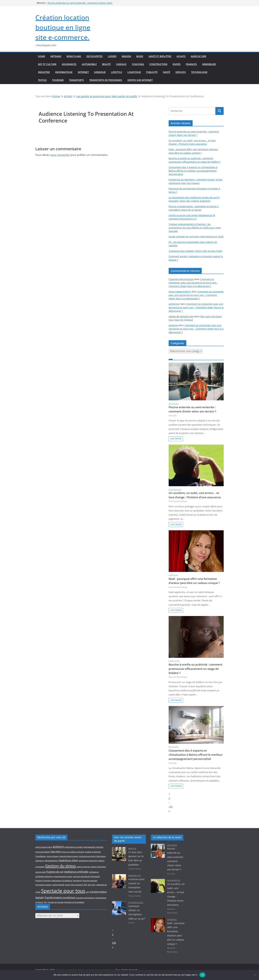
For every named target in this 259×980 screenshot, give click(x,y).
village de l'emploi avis (181, 316)
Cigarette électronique (181, 279)
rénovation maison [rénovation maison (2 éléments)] (44, 885)
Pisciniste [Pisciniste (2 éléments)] (47, 881)
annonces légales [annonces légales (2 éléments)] (43, 852)
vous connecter (60, 155)
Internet (83, 72)
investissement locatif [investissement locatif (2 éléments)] (63, 876)
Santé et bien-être (160, 56)
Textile (42, 80)
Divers (177, 64)
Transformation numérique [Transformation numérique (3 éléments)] (60, 898)
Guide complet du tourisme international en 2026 (196, 237)
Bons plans (74, 56)
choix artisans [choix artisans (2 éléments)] (53, 856)
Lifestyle (117, 72)
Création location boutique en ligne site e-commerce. (63, 27)
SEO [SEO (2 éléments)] (85, 885)
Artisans (56, 56)
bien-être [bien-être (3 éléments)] (56, 852)
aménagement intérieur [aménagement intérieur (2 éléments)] (93, 847)
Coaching (138, 64)
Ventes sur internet (140, 80)
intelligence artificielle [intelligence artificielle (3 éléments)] (76, 872)
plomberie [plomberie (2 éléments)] (77, 881)
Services (181, 72)
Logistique (134, 72)
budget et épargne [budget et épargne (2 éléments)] (93, 852)
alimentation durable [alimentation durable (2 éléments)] (74, 847)
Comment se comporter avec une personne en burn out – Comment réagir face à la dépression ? (193, 283)
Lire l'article (176, 439)
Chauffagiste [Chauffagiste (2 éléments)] (41, 856)
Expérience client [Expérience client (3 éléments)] (68, 860)
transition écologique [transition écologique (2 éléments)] (85, 898)
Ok (202, 975)
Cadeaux (121, 64)
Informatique (64, 72)
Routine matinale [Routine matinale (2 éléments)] (90, 881)
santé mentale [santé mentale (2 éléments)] (58, 885)
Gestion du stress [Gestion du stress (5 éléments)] (60, 866)
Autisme (173, 325)
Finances (191, 64)
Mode (140, 56)
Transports (76, 80)
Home (42, 56)
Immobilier (209, 64)
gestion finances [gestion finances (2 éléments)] (83, 867)
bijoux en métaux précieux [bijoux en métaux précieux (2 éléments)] (73, 852)
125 (171, 807)
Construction (158, 64)
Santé (166, 72)
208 (114, 943)
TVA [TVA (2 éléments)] (46, 902)
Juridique (100, 72)
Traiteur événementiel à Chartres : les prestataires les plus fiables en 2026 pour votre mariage (195, 228)
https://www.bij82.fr (180, 292)
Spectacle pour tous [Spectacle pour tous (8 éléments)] (63, 891)
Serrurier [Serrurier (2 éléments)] (92, 885)
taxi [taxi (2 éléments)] (87, 892)
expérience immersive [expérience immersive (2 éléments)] (88, 861)
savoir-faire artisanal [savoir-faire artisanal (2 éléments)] (74, 885)
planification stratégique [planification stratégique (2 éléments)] (62, 881)
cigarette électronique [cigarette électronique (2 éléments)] (69, 856)
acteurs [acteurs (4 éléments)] (58, 846)
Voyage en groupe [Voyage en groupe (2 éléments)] (56, 902)
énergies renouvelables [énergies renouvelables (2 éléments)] (74, 902)
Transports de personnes (106, 80)
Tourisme (58, 80)
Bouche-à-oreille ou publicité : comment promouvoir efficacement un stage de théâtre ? (195, 669)
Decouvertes (94, 56)
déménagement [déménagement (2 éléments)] (51, 861)
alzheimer (174, 304)
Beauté (106, 64)
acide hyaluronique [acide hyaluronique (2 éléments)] (44, 847)
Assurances (69, 64)
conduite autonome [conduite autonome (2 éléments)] (87, 856)
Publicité (152, 72)
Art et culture (47, 64)
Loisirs (112, 56)
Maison (126, 56)
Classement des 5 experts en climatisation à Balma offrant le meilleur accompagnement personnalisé (193, 171)
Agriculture (199, 56)
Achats (181, 56)
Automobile (89, 64)
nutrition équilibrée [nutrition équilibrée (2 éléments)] (81, 876)
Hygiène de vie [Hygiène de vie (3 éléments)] (55, 872)
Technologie (199, 72)
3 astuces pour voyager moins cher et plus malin (196, 251)
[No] (255, 975)
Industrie (44, 72)
